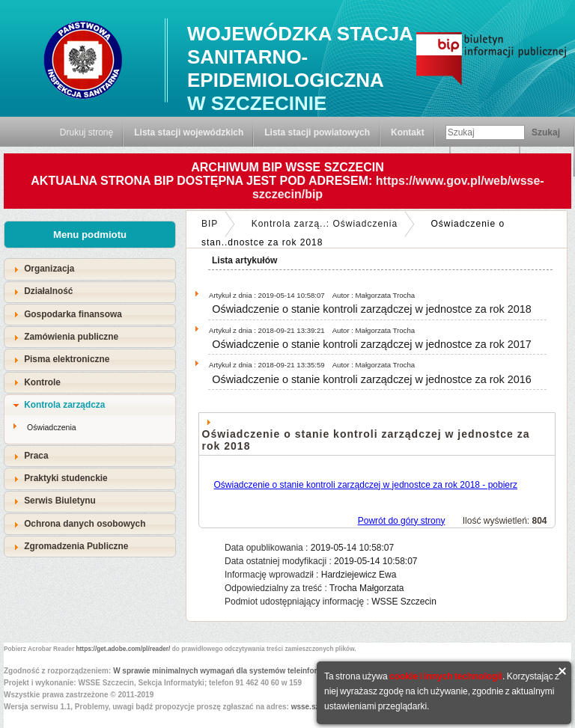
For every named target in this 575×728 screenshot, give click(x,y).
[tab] (90, 269)
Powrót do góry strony (402, 521)
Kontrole (42, 382)
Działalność (48, 291)
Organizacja (49, 269)
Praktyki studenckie (66, 478)
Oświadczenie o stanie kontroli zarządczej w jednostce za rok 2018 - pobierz (366, 485)
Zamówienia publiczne (71, 337)
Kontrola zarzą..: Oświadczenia (325, 224)
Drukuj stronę (86, 132)
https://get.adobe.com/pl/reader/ (124, 649)
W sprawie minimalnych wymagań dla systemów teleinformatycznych (237, 671)
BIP (210, 224)
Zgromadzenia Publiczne (76, 546)
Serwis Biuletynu (60, 501)
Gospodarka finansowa (73, 314)
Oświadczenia (52, 427)
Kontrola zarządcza (64, 405)
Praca (36, 456)
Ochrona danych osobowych (85, 524)
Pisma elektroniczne (67, 359)
